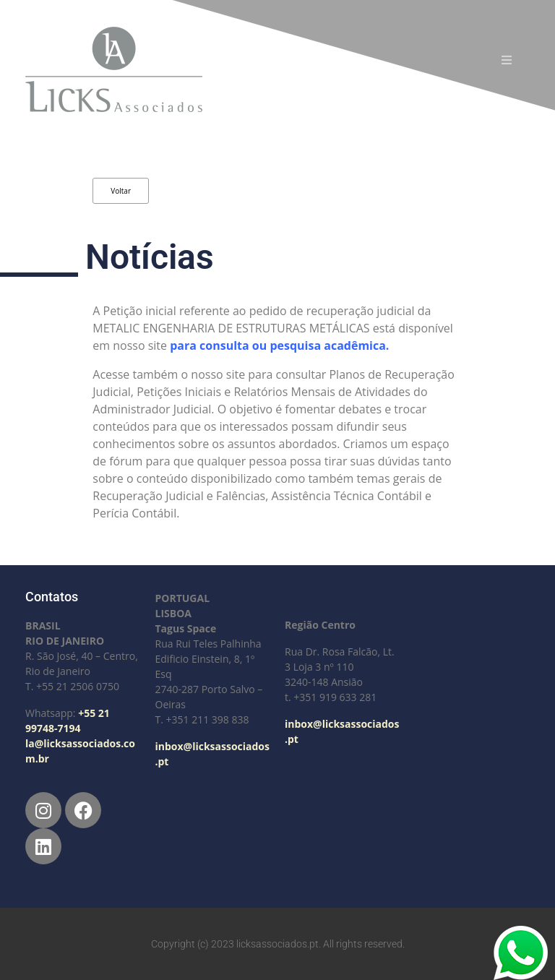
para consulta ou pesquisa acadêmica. (281, 345)
